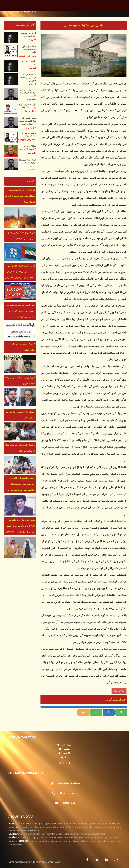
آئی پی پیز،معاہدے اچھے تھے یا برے (29, 34)
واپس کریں (119, 690)
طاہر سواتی (31, 99)
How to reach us (69, 793)
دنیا (67, 757)
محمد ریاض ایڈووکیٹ (27, 56)
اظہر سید (32, 153)
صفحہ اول (67, 745)
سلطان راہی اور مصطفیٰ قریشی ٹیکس (29, 49)
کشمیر (67, 749)
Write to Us (69, 803)
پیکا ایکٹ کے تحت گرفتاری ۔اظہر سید (28, 148)
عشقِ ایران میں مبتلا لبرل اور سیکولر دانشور (28, 163)
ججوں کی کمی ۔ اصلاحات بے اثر (29, 134)
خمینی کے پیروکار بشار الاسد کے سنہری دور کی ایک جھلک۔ (27, 121)
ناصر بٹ (33, 40)
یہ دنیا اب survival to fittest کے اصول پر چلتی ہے (28, 78)
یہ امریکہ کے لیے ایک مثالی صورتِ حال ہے (28, 93)
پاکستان (67, 753)
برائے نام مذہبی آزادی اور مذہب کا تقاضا (27, 106)
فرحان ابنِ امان (30, 111)
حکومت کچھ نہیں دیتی (29, 63)
